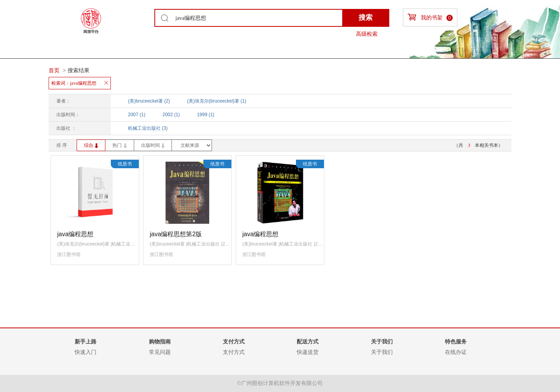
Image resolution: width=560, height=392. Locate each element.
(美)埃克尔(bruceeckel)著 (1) (217, 101)
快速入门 (86, 352)
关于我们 (382, 352)
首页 (54, 70)
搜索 (366, 17)
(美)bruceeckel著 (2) (149, 101)
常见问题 (160, 352)
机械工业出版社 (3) (148, 128)
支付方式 (234, 352)
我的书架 (430, 17)
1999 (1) (206, 115)
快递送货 (308, 352)
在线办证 (456, 352)
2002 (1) (171, 115)
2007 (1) (137, 115)
